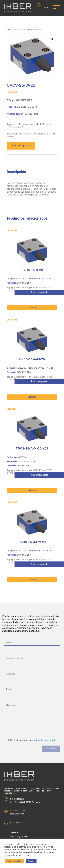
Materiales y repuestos (19, 837)
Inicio (10, 30)
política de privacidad (43, 740)
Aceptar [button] (31, 861)
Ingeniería (14, 832)
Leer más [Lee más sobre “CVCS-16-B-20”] (32, 308)
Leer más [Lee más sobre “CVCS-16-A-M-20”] (32, 397)
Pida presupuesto (21, 146)
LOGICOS (19, 30)
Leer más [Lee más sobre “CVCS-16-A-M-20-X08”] (32, 491)
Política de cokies (14, 861)
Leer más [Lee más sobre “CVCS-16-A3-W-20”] (32, 580)
